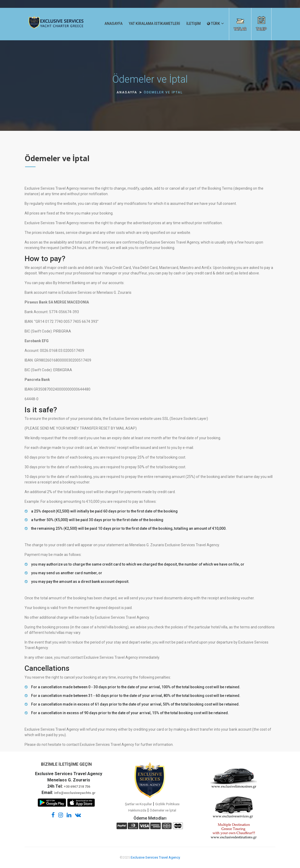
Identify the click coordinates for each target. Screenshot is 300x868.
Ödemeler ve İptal (163, 810)
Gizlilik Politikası (167, 804)
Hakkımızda (137, 810)
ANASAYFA (114, 24)
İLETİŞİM (194, 24)
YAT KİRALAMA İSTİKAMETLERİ (154, 24)
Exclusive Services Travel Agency (155, 857)
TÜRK (214, 24)
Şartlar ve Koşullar (138, 804)
